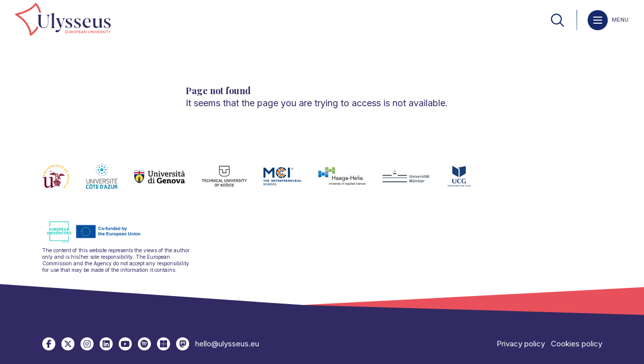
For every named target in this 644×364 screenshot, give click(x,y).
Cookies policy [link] (577, 344)
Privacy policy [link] (521, 344)
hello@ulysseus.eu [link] (227, 344)
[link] (63, 20)
